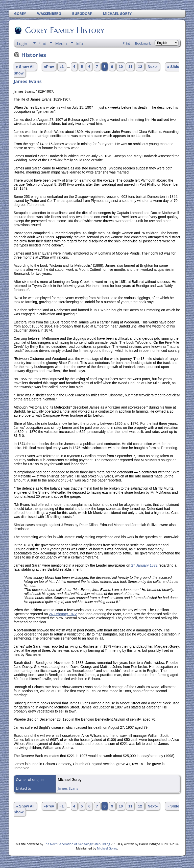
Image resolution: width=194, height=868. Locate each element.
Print (126, 43)
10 (121, 67)
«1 (62, 67)
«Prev (49, 67)
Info (79, 44)
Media (61, 44)
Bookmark (143, 43)
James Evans (68, 788)
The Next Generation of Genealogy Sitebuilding (77, 844)
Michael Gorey (107, 848)
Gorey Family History (64, 30)
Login (22, 44)
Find (42, 44)
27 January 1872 (144, 565)
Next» (153, 67)
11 (130, 67)
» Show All (25, 67)
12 (140, 67)
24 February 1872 (63, 614)
